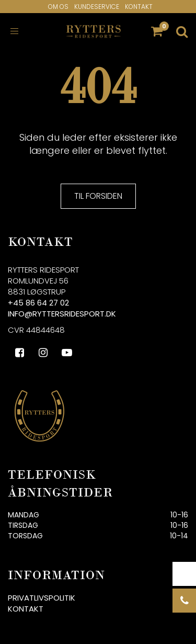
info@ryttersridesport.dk (62, 314)
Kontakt (139, 7)
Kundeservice (97, 7)
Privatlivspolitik (42, 598)
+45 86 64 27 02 (38, 303)
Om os (58, 7)
